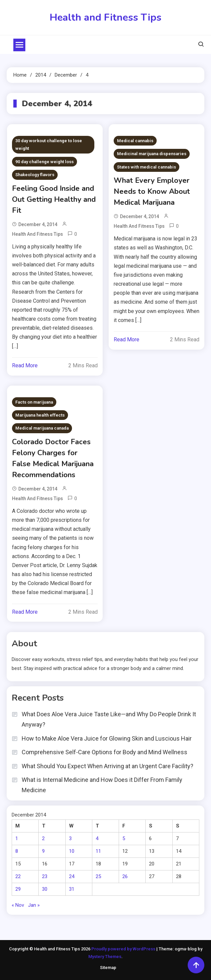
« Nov (18, 905)
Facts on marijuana (34, 402)
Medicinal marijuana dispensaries (152, 154)
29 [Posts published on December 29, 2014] (18, 889)
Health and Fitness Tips (105, 17)
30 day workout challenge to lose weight (49, 145)
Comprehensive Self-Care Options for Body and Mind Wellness (104, 752)
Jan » (34, 905)
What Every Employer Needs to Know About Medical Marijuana (152, 191)
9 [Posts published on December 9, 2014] (43, 851)
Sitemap (108, 968)
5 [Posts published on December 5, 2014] (124, 838)
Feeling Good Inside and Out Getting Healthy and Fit (54, 199)
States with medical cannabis (146, 167)
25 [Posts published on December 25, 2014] (98, 876)
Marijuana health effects (40, 415)
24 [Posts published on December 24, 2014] (72, 876)
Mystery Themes (105, 957)
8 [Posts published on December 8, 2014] (17, 851)
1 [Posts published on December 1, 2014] (17, 838)
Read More (25, 365)
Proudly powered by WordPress (124, 949)
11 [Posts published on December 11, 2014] (98, 851)
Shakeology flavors (35, 175)
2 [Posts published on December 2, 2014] (43, 838)
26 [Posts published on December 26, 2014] (125, 876)
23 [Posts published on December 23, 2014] (45, 876)
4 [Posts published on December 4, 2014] (97, 838)
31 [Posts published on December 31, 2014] (72, 889)
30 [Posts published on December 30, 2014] (45, 889)
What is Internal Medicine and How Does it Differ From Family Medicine (102, 785)
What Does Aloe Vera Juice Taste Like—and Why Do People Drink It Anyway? (109, 719)
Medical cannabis (135, 141)
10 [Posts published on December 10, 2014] (72, 851)
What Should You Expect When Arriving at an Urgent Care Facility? (107, 766)
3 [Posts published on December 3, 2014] (70, 838)
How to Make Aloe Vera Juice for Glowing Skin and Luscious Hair (107, 738)
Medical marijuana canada (42, 428)
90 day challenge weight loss (44, 162)
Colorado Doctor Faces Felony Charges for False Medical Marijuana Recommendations (53, 458)
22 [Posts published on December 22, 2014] (18, 876)
